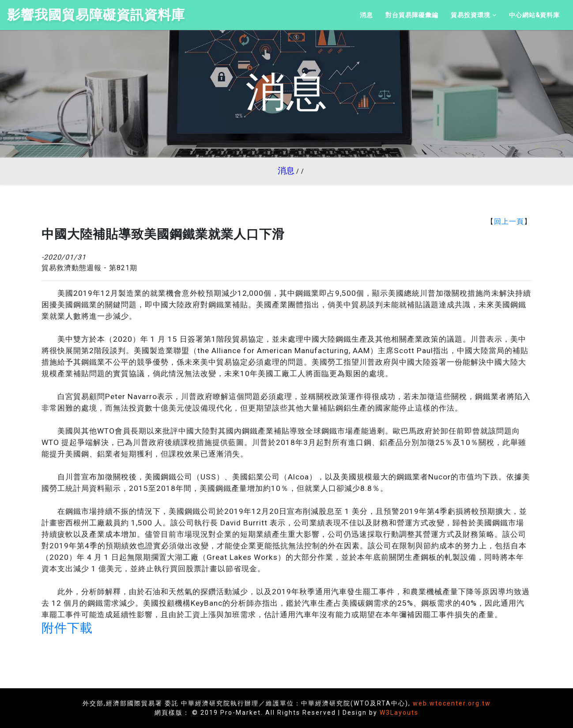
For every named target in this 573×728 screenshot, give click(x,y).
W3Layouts (399, 713)
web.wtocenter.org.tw (452, 703)
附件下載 (67, 628)
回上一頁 (509, 221)
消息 (286, 171)
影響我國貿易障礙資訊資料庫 (96, 15)
